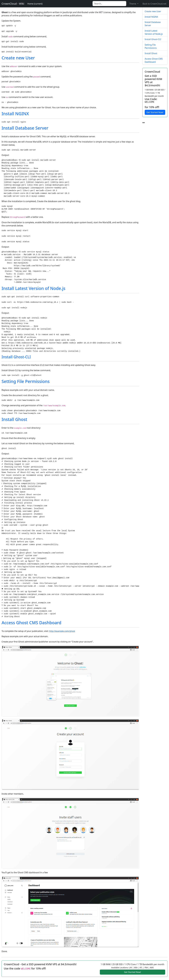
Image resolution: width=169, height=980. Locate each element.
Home (35, 4)
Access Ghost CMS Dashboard (31, 623)
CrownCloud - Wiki (13, 4)
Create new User (18, 58)
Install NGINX (15, 114)
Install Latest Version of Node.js (33, 288)
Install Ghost (14, 419)
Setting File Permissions (26, 381)
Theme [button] (133, 4)
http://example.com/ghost (62, 631)
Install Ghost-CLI (16, 357)
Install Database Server (25, 128)
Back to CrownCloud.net (154, 4)
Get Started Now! (155, 112)
